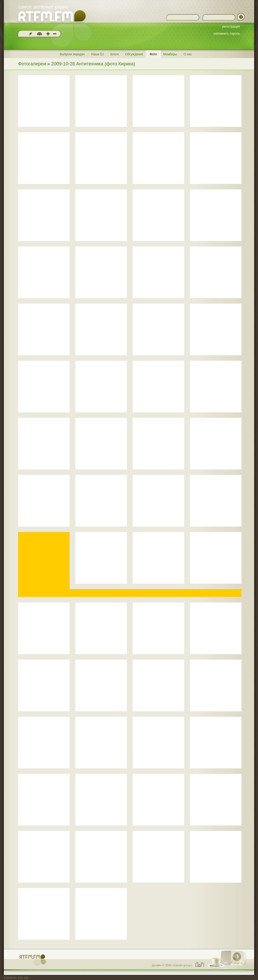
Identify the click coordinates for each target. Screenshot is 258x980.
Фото (153, 54)
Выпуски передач (72, 54)
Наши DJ (98, 54)
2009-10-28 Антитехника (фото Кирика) (93, 64)
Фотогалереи (32, 64)
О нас (188, 54)
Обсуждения (134, 54)
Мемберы (170, 54)
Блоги (115, 54)
